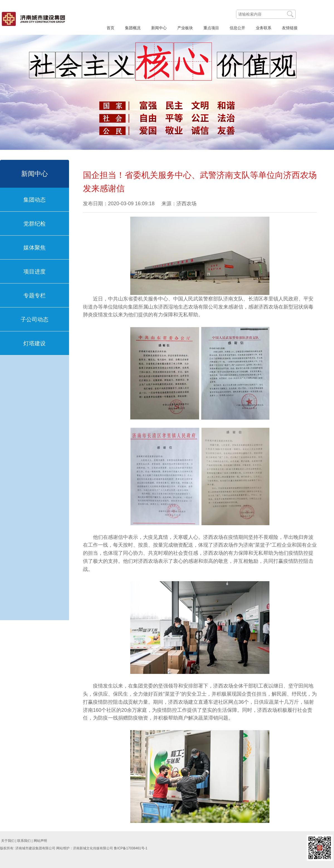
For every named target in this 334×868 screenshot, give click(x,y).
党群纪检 (35, 224)
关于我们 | (9, 841)
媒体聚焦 (35, 248)
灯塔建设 (35, 343)
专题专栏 (35, 295)
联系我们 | (25, 841)
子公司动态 (35, 319)
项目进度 (35, 272)
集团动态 (35, 200)
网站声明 (40, 841)
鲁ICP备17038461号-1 (131, 848)
